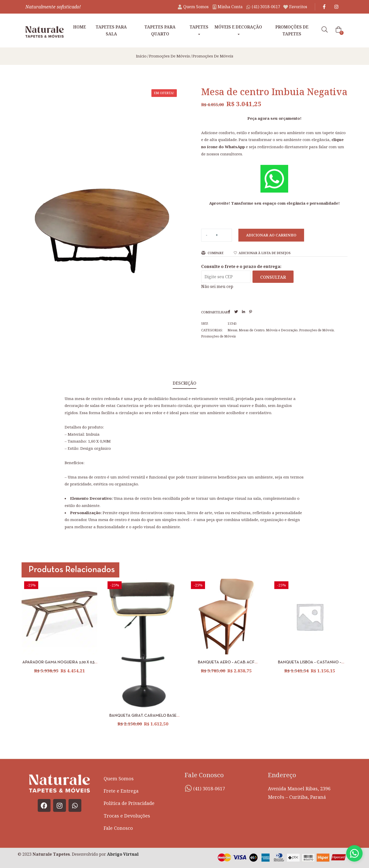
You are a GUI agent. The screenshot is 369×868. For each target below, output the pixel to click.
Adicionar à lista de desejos (265, 253)
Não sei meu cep (217, 286)
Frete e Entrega (121, 791)
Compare (216, 253)
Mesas (232, 330)
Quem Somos (119, 779)
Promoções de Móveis (169, 56)
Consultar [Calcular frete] (273, 277)
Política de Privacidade (129, 803)
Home (80, 27)
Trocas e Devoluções (127, 816)
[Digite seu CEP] (226, 277)
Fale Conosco (118, 828)
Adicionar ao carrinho (271, 235)
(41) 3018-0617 (209, 789)
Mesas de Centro (252, 330)
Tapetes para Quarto (160, 30)
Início (141, 56)
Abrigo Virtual (123, 854)
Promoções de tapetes (292, 30)
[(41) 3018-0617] (188, 788)
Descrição (184, 383)
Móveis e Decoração (238, 29)
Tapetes (199, 29)
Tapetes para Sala (111, 30)
